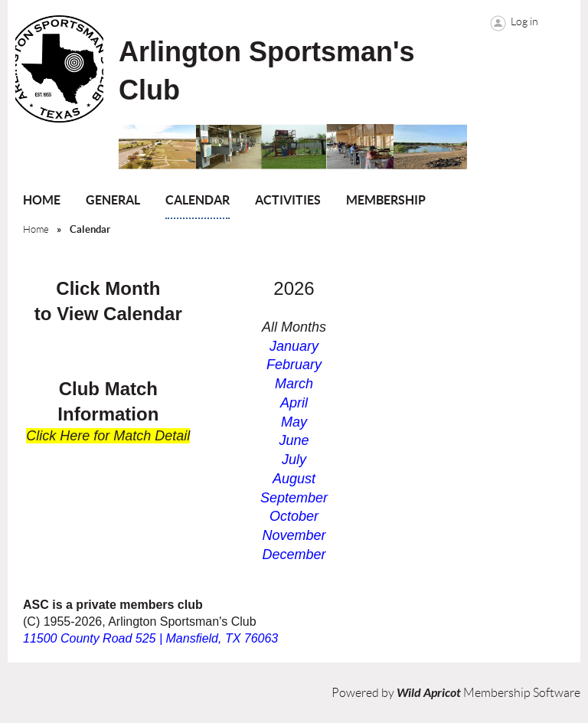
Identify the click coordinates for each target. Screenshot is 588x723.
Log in (524, 21)
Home (36, 229)
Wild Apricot (429, 693)
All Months (294, 327)
